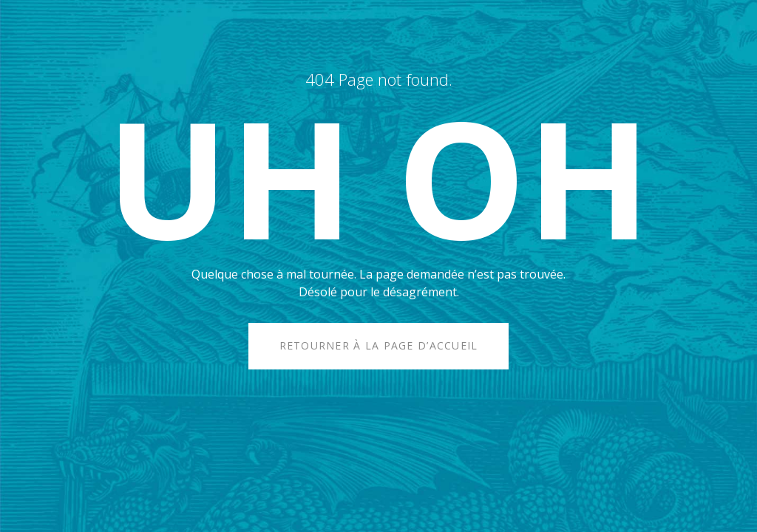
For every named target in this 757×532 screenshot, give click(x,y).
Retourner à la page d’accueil (379, 345)
